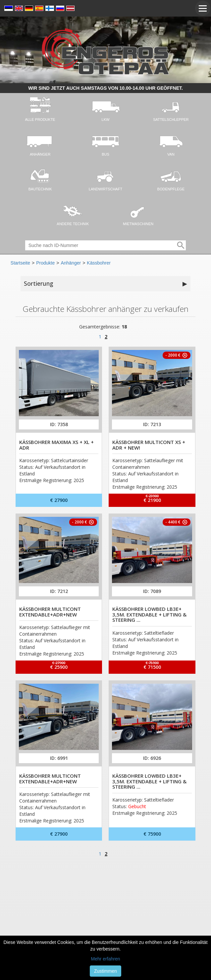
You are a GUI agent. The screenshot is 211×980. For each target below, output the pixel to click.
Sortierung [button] (105, 284)
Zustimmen (105, 971)
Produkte (45, 263)
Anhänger (71, 263)
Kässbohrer (99, 263)
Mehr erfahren (106, 959)
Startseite (20, 263)
